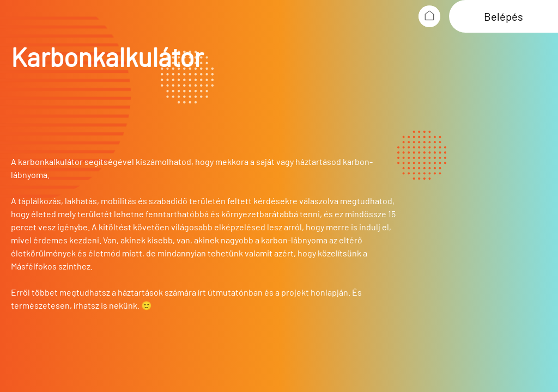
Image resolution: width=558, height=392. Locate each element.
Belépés (504, 16)
